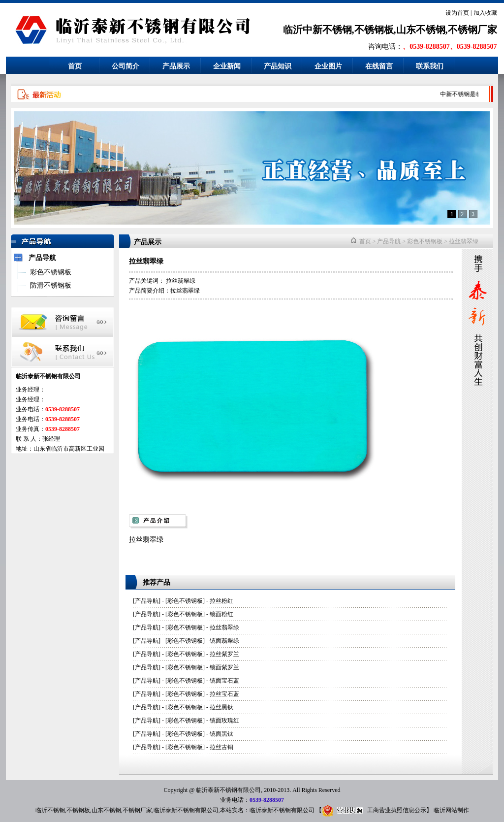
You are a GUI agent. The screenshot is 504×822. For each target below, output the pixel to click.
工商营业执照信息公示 (374, 810)
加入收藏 (485, 13)
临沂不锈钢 (50, 810)
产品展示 (176, 66)
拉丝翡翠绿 (464, 241)
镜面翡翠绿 (224, 641)
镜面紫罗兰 (224, 667)
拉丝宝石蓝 (224, 694)
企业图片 (328, 66)
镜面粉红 (221, 614)
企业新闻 (227, 66)
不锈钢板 (78, 810)
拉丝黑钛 (221, 707)
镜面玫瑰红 (224, 721)
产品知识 (278, 66)
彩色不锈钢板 (425, 241)
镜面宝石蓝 (224, 681)
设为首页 (457, 13)
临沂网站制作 (451, 810)
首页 (75, 66)
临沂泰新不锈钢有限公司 (186, 810)
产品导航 (389, 241)
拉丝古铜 (221, 747)
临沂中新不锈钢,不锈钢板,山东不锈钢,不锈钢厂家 (390, 30)
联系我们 (430, 66)
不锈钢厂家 (137, 810)
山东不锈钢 (106, 810)
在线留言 (379, 66)
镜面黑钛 (221, 734)
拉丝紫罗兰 (224, 654)
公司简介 (126, 66)
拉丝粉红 (221, 601)
